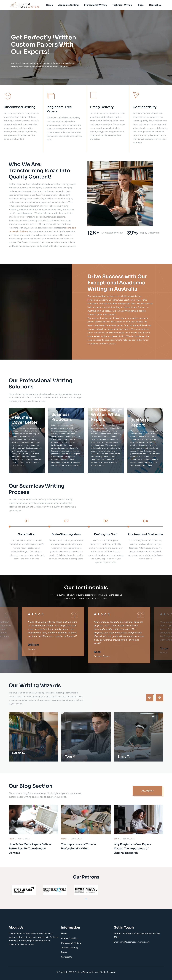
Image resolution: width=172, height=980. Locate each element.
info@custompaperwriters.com (135, 942)
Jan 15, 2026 (24, 839)
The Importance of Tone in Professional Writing (79, 846)
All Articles (148, 791)
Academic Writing (68, 5)
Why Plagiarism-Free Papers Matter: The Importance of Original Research (133, 849)
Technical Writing (122, 5)
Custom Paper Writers (85, 972)
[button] (86, 899)
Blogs (141, 5)
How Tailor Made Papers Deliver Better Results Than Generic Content (30, 849)
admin (11, 839)
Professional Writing (95, 5)
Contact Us (155, 5)
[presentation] (150, 697)
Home (50, 5)
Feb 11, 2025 (129, 839)
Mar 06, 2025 (76, 839)
